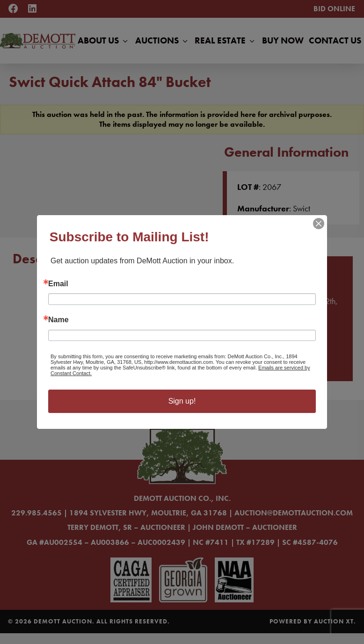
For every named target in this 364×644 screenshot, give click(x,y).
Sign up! (182, 401)
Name (58, 320)
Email (58, 284)
